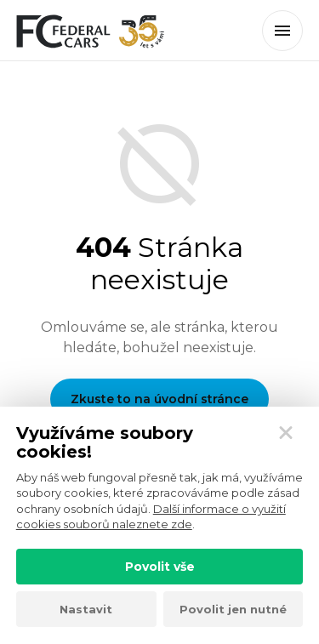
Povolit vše (160, 567)
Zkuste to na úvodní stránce (159, 399)
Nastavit (86, 609)
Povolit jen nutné (233, 609)
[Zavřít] (286, 433)
